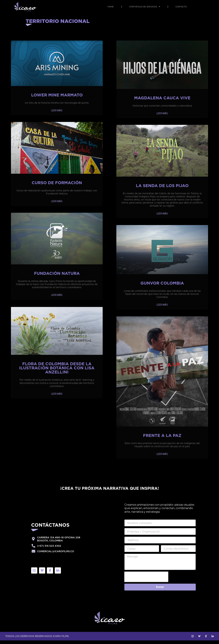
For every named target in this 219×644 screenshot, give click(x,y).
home (111, 7)
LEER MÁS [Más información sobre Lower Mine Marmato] (57, 114)
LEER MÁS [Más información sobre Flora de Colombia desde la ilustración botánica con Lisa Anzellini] (57, 397)
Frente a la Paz (162, 439)
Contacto (181, 7)
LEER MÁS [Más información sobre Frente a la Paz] (162, 458)
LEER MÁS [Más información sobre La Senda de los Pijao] (162, 217)
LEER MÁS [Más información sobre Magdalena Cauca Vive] (162, 117)
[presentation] (146, 580)
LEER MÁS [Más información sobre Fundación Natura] (57, 299)
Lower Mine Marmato (57, 98)
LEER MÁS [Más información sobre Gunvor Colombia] (162, 308)
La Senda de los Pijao (162, 189)
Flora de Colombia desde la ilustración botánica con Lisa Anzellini (57, 371)
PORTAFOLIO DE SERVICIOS (145, 7)
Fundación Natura (57, 277)
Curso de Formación (57, 186)
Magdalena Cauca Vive (162, 101)
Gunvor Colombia (162, 287)
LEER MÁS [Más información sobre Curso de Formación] (57, 205)
